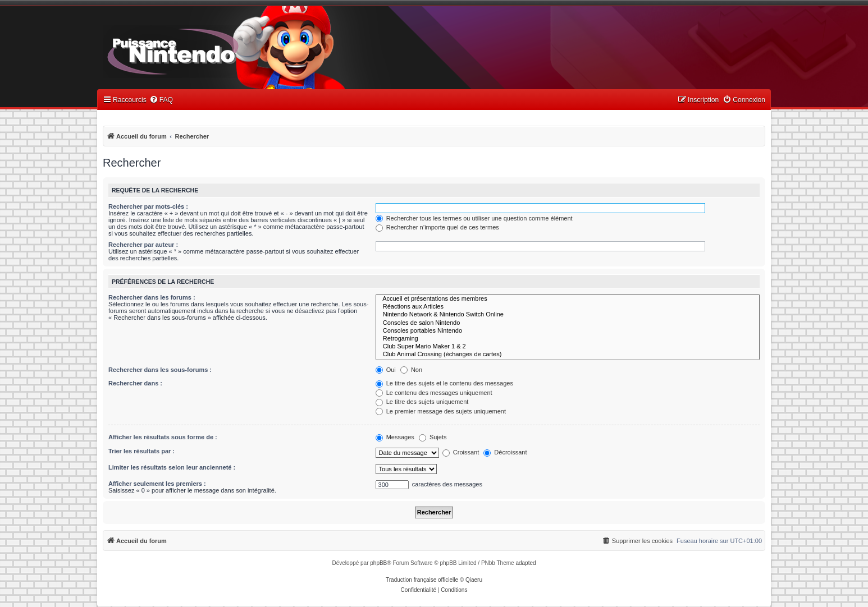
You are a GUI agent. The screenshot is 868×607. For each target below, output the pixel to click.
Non (411, 370)
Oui (386, 370)
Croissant (461, 452)
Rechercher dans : (135, 383)
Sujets (433, 437)
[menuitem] (161, 100)
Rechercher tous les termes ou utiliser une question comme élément (474, 218)
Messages (395, 437)
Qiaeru (474, 580)
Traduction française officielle (422, 580)
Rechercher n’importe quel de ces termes (437, 227)
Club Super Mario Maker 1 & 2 (568, 347)
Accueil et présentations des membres (568, 299)
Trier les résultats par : (141, 451)
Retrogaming (568, 339)
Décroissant (505, 452)
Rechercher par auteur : (143, 245)
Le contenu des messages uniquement (434, 393)
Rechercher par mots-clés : (148, 206)
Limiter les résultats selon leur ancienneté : (172, 467)
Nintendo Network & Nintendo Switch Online (568, 315)
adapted (526, 563)
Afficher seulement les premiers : (157, 484)
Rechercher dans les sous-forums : (160, 370)
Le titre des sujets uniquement (422, 402)
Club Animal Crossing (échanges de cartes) (568, 355)
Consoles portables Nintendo (568, 331)
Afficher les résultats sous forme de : (163, 437)
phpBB (378, 563)
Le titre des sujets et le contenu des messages (444, 383)
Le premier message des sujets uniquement (441, 411)
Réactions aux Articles (568, 307)
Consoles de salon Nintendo (568, 323)
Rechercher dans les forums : (152, 297)
